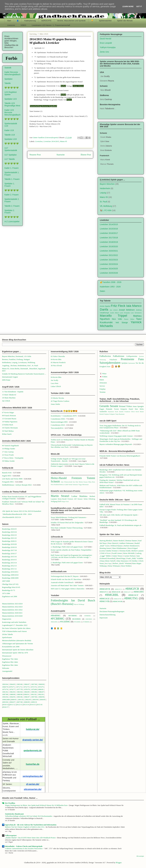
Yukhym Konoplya (108, 47)
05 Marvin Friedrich (58, 362)
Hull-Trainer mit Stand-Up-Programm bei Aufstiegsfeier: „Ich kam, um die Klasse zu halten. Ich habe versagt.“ (71, 556)
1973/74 (34, 687)
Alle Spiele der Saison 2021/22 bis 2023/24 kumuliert (22, 511)
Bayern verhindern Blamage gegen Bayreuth (116, 444)
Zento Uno (104, 52)
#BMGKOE (116, 592)
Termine (103, 392)
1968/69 (41, 684)
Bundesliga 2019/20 (9, 544)
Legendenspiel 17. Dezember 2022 (15, 625)
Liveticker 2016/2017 (109, 233)
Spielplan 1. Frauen (10, 185)
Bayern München (107, 184)
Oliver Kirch (135, 412)
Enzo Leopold (106, 43)
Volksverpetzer (11, 835)
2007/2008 (6, 581)
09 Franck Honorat (9, 416)
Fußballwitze (105, 356)
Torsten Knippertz (120, 409)
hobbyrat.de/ (33, 729)
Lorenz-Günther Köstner (109, 551)
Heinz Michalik (129, 553)
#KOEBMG (76, 619)
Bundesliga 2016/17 (9, 553)
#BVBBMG (73, 616)
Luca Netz (55, 383)
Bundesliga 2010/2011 (10, 572)
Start (9, 21)
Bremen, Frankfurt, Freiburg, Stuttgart (16, 359)
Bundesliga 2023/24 (9, 532)
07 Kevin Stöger (8, 412)
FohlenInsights (59, 600)
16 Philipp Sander (9, 449)
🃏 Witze (103, 374)
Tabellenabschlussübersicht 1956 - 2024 (17, 514)
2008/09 (27, 702)
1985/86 (34, 692)
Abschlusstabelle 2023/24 (11, 517)
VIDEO (23, 25)
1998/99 (41, 697)
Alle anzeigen (140, 856)
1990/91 (26, 694)
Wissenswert (7, 656)
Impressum (104, 618)
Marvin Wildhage (79, 604)
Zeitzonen (103, 383)
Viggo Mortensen (84, 485)
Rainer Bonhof (119, 541)
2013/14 (26, 705)
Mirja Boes (92, 482)
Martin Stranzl (60, 496)
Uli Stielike (133, 561)
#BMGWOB (118, 601)
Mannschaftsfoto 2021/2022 (12, 610)
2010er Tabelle (7, 634)
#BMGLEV (127, 592)
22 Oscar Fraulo (8, 455)
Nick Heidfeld (55, 485)
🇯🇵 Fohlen (103, 377)
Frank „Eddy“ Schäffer (135, 558)
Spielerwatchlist (105, 21)
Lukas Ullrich (56, 386)
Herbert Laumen (137, 551)
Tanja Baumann (120, 414)
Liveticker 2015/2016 (109, 229)
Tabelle (8, 83)
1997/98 (34, 697)
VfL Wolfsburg (106, 206)
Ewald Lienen (117, 553)
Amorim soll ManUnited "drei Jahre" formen (67, 585)
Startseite (61, 155)
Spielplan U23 (11, 99)
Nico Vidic (117, 319)
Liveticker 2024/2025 (109, 269)
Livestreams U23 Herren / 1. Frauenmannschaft (51, 25)
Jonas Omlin (55, 404)
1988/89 (12, 694)
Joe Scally (54, 380)
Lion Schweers (136, 313)
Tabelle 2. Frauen (12, 206)
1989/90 (19, 694)
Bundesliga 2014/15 (9, 560)
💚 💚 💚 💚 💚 (12, 88)
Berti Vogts (108, 563)
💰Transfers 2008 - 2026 (111, 282)
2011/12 (12, 705)
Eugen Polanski (106, 409)
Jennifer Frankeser (125, 412)
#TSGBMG (77, 622)
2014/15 (33, 705)
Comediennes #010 (58, 425)
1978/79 (27, 689)
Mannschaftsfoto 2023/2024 (12, 604)
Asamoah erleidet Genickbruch (62, 582)
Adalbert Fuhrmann (126, 543)
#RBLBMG (54, 622)
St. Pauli (103, 202)
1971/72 (19, 687)
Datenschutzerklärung (108, 615)
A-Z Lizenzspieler (12, 221)
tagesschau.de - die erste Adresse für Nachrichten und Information (31, 825)
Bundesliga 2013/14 (9, 563)
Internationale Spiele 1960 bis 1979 (15, 653)
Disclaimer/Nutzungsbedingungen (112, 611)
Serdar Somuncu (73, 485)
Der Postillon (10, 803)
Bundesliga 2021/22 (9, 538)
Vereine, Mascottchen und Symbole (71, 21)
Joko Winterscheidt (67, 482)
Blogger (119, 863)
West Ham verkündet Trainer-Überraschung (67, 528)
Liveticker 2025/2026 (109, 273)
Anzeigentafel (7, 671)
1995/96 (20, 697)
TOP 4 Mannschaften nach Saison (14, 631)
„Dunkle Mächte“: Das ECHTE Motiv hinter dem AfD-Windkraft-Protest (31, 838)
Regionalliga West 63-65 (11, 587)
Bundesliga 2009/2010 (10, 575)
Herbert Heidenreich (131, 546)
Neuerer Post (35, 155)
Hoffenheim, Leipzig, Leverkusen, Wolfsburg (19, 362)
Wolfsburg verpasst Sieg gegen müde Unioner (116, 436)
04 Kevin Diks (56, 359)
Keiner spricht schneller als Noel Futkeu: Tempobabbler (71, 550)
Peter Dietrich (113, 543)
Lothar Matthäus (79, 496)
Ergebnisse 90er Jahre (10, 665)
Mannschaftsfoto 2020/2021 (12, 613)
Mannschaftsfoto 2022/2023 (12, 607)
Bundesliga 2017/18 (9, 550)
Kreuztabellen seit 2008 (11, 647)
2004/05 (42, 700)
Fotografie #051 (8, 482)
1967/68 (34, 684)
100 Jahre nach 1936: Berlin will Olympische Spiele (119, 515)
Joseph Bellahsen (127, 310)
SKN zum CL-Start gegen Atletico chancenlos (67, 589)
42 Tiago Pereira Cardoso (60, 401)
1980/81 (41, 689)
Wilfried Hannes (117, 546)
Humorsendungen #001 (59, 422)
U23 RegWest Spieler (11, 93)
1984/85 (27, 692)
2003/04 (35, 700)
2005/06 (5, 702)
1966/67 (27, 684)
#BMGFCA (118, 589)
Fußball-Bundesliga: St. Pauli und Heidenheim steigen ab (120, 525)
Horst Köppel (133, 548)
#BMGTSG (131, 598)
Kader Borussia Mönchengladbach (12, 73)
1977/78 (19, 689)
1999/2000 (6, 700)
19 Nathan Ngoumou (10, 422)
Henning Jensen (105, 548)
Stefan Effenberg (89, 499)
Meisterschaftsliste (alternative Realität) (17, 640)
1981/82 (5, 692)
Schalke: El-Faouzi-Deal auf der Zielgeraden (67, 523)
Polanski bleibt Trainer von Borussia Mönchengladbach (120, 456)
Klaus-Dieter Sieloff (108, 561)
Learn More (128, 6)
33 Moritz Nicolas (57, 398)
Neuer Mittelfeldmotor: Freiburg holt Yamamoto (68, 517)
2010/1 (5, 705)
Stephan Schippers (110, 414)
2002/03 (28, 700)
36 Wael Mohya (8, 431)
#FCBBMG (58, 619)
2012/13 (19, 705)
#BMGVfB (104, 601)
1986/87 (41, 692)
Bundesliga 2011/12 (9, 569)
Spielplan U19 (11, 139)
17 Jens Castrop (8, 452)
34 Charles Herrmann (10, 428)
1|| (8, 705)
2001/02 (21, 700)
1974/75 (41, 687)
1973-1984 (6, 593)
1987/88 (5, 694)
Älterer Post (86, 155)
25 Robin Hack (8, 425)
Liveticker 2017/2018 (109, 238)
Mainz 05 (64, 141)
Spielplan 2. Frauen (10, 212)
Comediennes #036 (58, 419)
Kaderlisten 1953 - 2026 (110, 287)
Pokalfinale (113, 360)
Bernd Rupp (121, 558)
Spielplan (9, 79)
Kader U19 (9, 130)
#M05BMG (89, 619)
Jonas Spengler (138, 406)
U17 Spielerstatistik (11, 149)
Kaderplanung (30, 21)
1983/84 (19, 692)
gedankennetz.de (33, 751)
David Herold (105, 39)
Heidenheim (105, 188)
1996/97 (27, 697)
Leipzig (103, 193)
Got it (139, 6)
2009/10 (34, 702)
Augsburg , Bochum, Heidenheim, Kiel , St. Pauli (20, 365)
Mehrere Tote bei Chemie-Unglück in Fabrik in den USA (25, 827)
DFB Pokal (6, 380)
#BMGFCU (104, 592)
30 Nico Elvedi (56, 365)
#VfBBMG (86, 622)
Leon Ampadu (125, 313)
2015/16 (39, 705)
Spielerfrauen (7, 637)
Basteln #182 (7, 473)
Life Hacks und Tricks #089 (12, 479)
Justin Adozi (114, 313)
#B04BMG (56, 615)
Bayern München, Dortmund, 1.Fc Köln (17, 356)
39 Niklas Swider (8, 461)
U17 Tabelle (10, 159)
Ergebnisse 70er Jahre (10, 659)
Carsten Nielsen (129, 556)
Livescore (11, 25)
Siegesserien (7, 619)
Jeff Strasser (78, 499)
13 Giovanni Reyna (9, 419)
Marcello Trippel (114, 316)
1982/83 (13, 692)
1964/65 (13, 684)
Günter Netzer (117, 556)
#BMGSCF (133, 595)
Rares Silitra (129, 319)
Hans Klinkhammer (119, 548)
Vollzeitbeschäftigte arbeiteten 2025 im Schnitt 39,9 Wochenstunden (29, 816)
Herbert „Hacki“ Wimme (122, 563)
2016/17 (6, 707)
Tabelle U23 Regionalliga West (12, 104)
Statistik (8, 68)
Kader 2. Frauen (12, 195)
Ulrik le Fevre (105, 553)
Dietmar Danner (131, 541)
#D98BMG (88, 616)
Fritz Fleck (118, 306)
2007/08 (19, 702)
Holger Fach (65, 502)
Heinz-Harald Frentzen (66, 478)
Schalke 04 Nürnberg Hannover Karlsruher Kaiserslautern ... (24, 374)
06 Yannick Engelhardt (10, 446)
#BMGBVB (105, 589)
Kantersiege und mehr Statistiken (14, 622)
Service (102, 386)
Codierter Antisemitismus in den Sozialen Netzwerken (24, 849)
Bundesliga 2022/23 (9, 535)
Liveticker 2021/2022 (109, 255)
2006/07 (12, 702)
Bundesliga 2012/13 (9, 566)
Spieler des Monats (125, 21)
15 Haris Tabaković (9, 395)
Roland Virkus (126, 406)
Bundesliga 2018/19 (9, 547)
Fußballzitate (119, 356)
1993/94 (5, 697)
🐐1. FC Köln (106, 210)
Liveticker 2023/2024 (109, 264)
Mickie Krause (83, 482)
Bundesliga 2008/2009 (10, 578)
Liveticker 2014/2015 (51, 141)
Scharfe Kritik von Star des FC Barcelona (66, 579)
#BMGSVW (118, 599)
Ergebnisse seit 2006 (10, 596)
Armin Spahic (105, 306)
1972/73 (26, 687)
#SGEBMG (65, 622)
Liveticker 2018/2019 (109, 242)
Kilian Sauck (7, 434)
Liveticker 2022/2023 (109, 260)
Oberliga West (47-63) (10, 584)
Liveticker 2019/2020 (109, 246)
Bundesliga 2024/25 (9, 529)
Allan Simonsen (122, 561)
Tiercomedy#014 (57, 428)
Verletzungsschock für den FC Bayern (65, 576)
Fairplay (103, 389)
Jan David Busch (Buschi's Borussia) (73, 602)
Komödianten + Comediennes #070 (64, 416)
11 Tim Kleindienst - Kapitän (13, 392)
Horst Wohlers (126, 566)
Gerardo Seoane (109, 406)
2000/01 (14, 700)
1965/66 (19, 684)
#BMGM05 (139, 592)
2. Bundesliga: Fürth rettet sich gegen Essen (67, 547)
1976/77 (13, 689)
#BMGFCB (132, 589)
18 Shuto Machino (9, 398)
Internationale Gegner (10, 377)
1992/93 (41, 694)
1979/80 (34, 689)
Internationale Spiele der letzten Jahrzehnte (18, 650)
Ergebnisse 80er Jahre (10, 662)
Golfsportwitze (132, 356)
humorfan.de (33, 764)
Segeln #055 (7, 476)
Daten (102, 291)
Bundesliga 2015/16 (9, 557)
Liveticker (39, 141)
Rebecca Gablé (64, 485)
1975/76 (5, 689)
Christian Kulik (125, 551)
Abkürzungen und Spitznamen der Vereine (18, 644)
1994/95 (12, 697)
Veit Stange (122, 322)
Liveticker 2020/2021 (109, 251)
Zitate (108, 367)
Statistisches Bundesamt (14, 814)
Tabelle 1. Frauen (12, 179)
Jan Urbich (114, 310)
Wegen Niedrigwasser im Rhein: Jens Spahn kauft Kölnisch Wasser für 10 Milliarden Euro (36, 805)
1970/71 (12, 687)
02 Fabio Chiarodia (58, 356)
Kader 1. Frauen (12, 168)
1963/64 (5, 684)
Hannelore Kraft (113, 412)
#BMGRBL (112, 595)
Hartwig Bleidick (106, 541)
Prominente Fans (132, 359)
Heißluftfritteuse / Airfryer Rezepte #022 (17, 485)
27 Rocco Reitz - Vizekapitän (13, 458)
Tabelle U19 (10, 135)
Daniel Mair (133, 409)
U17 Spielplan (11, 155)
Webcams (6, 668)
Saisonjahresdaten (110, 363)
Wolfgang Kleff (56, 502)
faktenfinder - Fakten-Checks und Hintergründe (24, 846)
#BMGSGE (105, 599)
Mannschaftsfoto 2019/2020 (12, 616)
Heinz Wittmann (114, 566)
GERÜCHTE (46, 21)
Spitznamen (132, 363)
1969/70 (5, 687)
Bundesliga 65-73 (9, 590)
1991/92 (34, 694)
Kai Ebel (76, 482)
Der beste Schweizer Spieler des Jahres (16, 628)
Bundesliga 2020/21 (9, 541)
